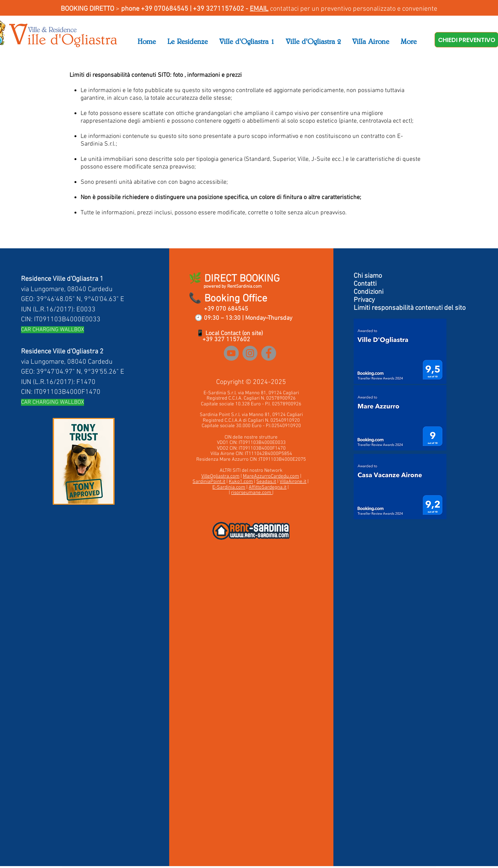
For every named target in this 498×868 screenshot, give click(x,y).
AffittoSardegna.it (268, 487)
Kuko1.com (241, 482)
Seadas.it (266, 482)
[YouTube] (231, 353)
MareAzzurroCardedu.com (271, 476)
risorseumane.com (252, 493)
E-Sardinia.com (229, 487)
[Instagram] (250, 353)
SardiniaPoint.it (209, 482)
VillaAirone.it (293, 482)
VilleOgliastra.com (220, 476)
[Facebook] (269, 353)
